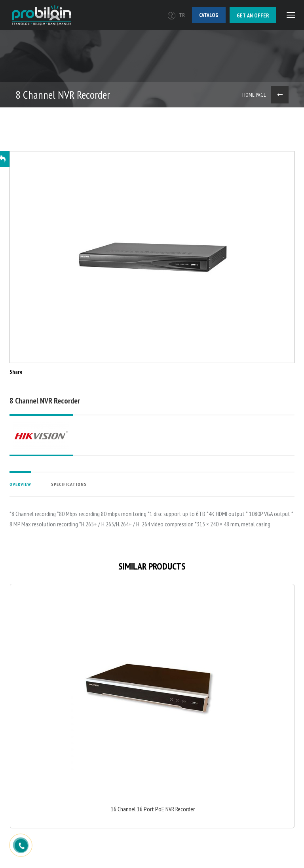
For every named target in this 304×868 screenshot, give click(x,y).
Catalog (209, 15)
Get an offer (253, 15)
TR (176, 15)
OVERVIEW (20, 484)
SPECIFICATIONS (69, 484)
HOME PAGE (254, 95)
